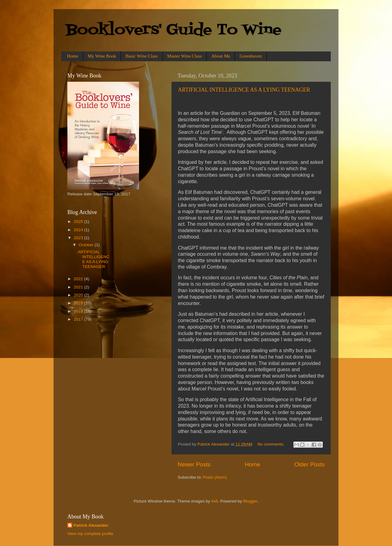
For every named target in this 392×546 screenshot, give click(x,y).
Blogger (250, 501)
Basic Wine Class (142, 56)
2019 (79, 303)
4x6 (215, 501)
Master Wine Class (185, 56)
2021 (79, 287)
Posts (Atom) (215, 477)
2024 (79, 230)
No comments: (271, 444)
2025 (79, 222)
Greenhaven (251, 56)
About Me (221, 56)
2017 (79, 319)
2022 (79, 279)
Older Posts (309, 464)
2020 (79, 295)
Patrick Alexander (91, 525)
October (87, 245)
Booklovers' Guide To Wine (174, 30)
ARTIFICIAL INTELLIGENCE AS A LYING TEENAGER (244, 90)
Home (73, 56)
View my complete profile (90, 534)
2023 (79, 238)
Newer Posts (194, 464)
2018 (79, 311)
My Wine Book (102, 56)
